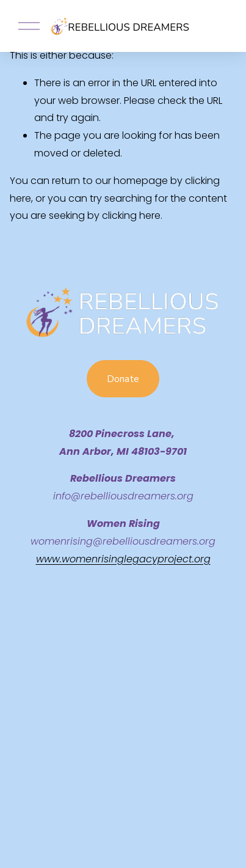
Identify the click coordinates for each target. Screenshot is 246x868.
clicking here (131, 215)
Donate (123, 379)
